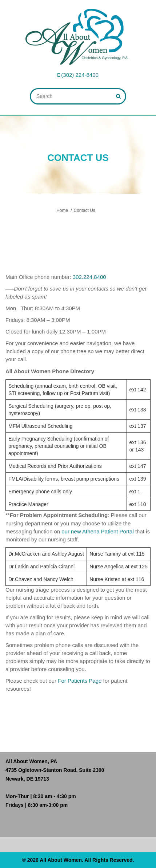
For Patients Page (80, 681)
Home (62, 210)
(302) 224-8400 (80, 75)
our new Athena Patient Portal (97, 531)
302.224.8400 (89, 277)
